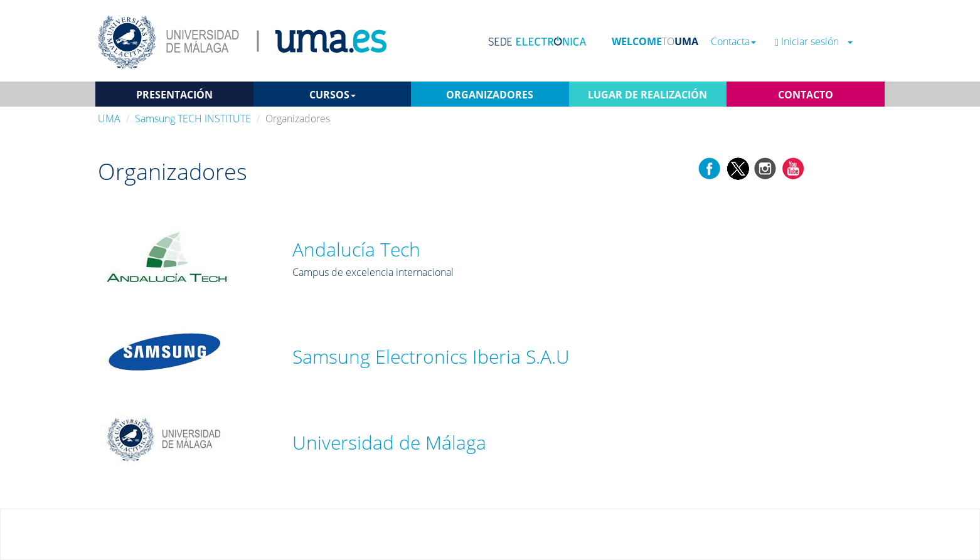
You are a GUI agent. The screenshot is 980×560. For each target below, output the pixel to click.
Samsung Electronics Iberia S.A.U (431, 357)
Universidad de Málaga (389, 442)
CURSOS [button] (333, 95)
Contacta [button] (733, 42)
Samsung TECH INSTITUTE (193, 119)
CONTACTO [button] (806, 95)
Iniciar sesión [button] (814, 42)
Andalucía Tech (356, 249)
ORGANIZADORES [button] (490, 95)
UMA (109, 119)
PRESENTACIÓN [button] (174, 95)
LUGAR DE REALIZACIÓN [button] (647, 95)
